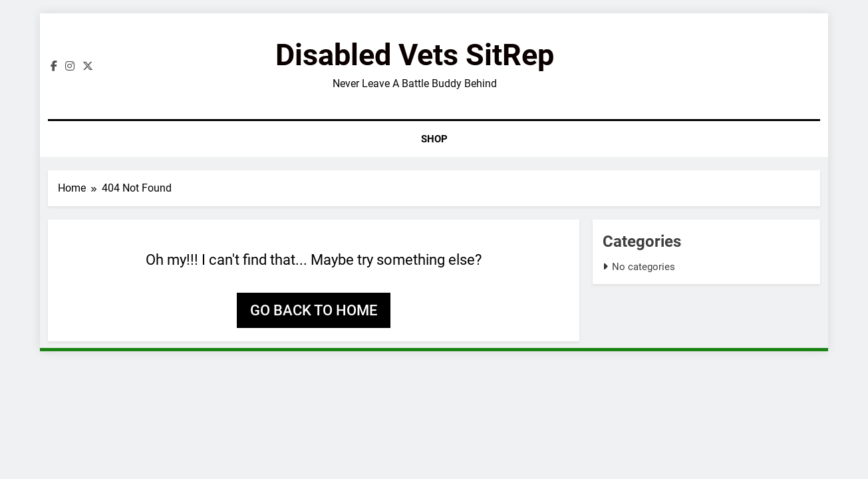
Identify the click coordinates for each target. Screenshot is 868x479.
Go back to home (314, 310)
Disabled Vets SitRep (415, 55)
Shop (434, 139)
